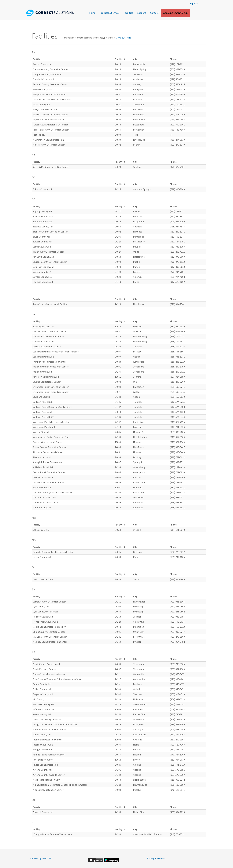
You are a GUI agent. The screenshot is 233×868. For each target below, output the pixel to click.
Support (142, 13)
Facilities (128, 13)
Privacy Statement (156, 858)
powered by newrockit (41, 858)
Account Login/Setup (175, 13)
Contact (154, 13)
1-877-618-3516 (123, 38)
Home (92, 13)
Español (194, 3)
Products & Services (110, 13)
